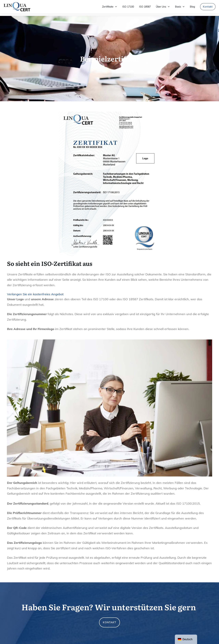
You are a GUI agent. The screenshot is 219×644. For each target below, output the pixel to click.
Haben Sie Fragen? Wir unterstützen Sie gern (109, 604)
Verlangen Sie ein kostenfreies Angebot (35, 292)
